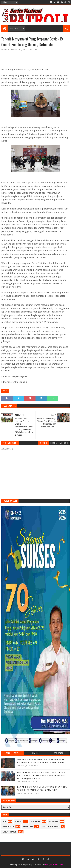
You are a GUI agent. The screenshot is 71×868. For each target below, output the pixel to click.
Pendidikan (8, 827)
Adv (5, 821)
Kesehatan (35, 821)
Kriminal (54, 821)
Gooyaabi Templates (54, 864)
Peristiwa (28, 827)
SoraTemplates (24, 864)
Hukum (18, 821)
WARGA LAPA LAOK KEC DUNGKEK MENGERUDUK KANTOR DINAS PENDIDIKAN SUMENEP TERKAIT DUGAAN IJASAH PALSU (41, 775)
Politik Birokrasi (51, 827)
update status (10, 832)
